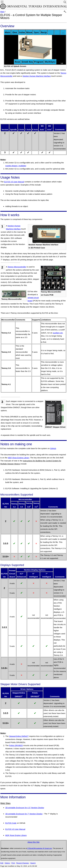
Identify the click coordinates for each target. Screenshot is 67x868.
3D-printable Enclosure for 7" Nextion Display (24, 814)
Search (33, 863)
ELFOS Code (11, 823)
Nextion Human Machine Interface (37, 76)
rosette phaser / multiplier (16, 166)
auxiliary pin (58, 333)
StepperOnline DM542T (19, 736)
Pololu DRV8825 (16, 745)
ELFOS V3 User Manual (14, 182)
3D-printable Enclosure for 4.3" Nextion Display (25, 808)
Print (13, 863)
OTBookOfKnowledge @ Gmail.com (40, 848)
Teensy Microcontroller (17, 267)
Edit (2, 863)
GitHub (53, 448)
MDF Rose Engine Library (19, 458)
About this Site (33, 842)
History (7, 863)
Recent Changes (23, 863)
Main (2, 12)
